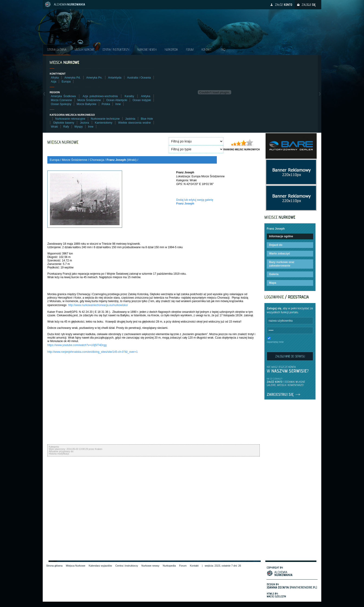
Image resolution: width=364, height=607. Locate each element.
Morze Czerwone (61, 100)
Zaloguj (309, 5)
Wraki (54, 127)
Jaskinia (130, 119)
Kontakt (206, 49)
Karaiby (129, 96)
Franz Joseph (116, 160)
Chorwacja (97, 160)
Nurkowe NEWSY (147, 49)
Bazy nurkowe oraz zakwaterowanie (282, 264)
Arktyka (146, 96)
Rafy (66, 127)
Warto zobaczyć (279, 254)
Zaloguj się (274, 308)
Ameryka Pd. (73, 78)
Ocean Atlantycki (117, 100)
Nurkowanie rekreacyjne (70, 119)
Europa (66, 82)
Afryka (55, 78)
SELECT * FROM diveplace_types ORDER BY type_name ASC (196, 149)
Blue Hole (147, 119)
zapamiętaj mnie (275, 342)
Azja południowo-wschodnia (100, 96)
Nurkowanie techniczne (105, 119)
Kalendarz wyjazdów (100, 566)
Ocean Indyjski (142, 100)
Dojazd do (276, 245)
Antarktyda (115, 78)
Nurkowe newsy (150, 566)
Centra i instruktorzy (116, 49)
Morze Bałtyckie (86, 104)
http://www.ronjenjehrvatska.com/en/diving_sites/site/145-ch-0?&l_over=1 (93, 352)
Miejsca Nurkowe (84, 49)
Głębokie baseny (64, 123)
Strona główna (57, 49)
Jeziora (84, 123)
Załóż (284, 5)
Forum (190, 49)
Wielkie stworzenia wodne (134, 123)
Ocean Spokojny (61, 104)
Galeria (274, 274)
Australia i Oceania (139, 78)
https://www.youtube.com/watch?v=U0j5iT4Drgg (77, 345)
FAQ (223, 49)
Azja (54, 82)
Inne (118, 104)
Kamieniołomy (103, 123)
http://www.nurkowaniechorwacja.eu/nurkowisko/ (98, 305)
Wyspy (78, 127)
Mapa (273, 283)
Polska (106, 104)
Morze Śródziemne (89, 100)
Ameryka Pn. (94, 78)
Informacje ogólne (281, 236)
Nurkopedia (171, 49)
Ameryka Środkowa (63, 96)
